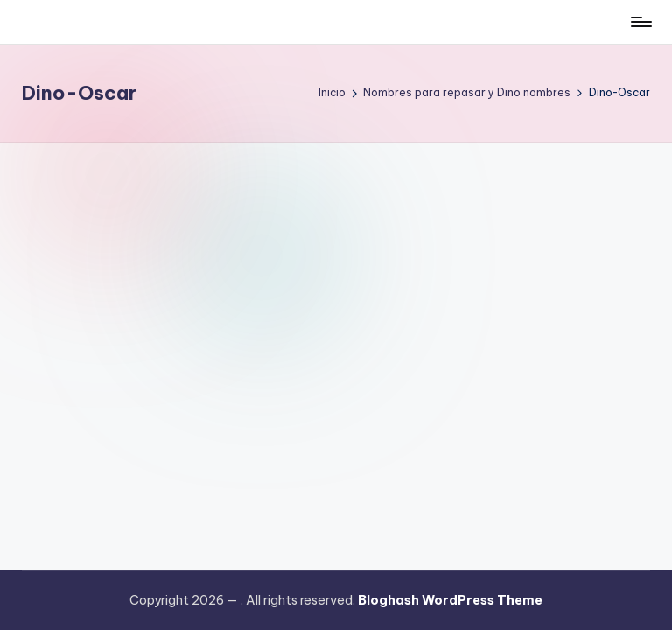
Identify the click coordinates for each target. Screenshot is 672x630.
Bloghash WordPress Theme (450, 600)
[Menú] (640, 22)
